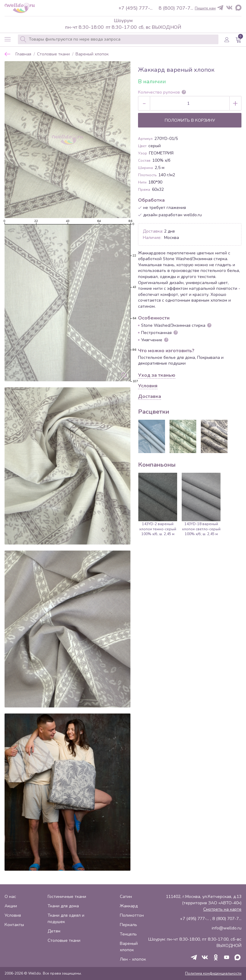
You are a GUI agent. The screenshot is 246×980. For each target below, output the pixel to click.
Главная (23, 54)
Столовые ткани (53, 54)
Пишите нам (205, 8)
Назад (8, 54)
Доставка (150, 397)
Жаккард (129, 906)
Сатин (126, 897)
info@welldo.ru (227, 928)
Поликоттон (132, 915)
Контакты (14, 925)
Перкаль (128, 925)
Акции (11, 906)
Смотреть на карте (222, 909)
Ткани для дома (63, 906)
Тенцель (128, 934)
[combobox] (118, 39)
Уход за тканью (157, 376)
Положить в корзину (190, 120)
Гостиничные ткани (67, 897)
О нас (10, 897)
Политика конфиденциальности (213, 973)
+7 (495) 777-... (135, 8)
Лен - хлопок (133, 959)
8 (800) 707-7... (176, 8)
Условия (148, 386)
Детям (54, 931)
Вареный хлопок (92, 54)
